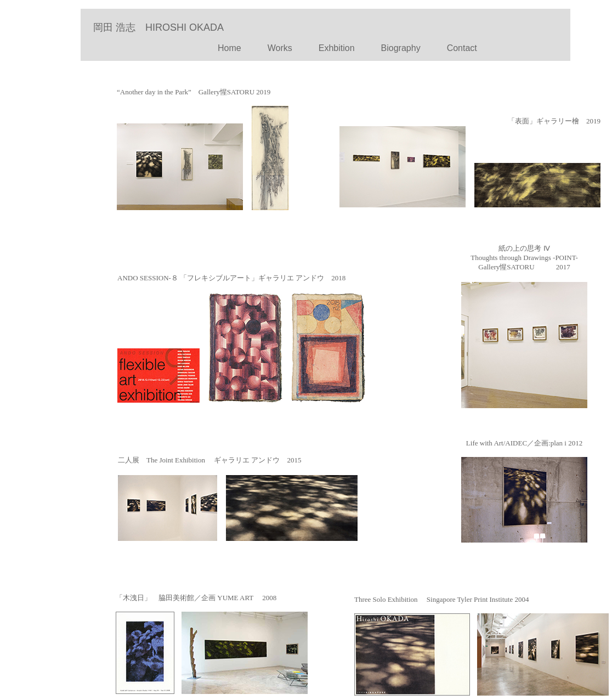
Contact (458, 48)
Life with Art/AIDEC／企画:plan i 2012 (524, 443)
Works (280, 48)
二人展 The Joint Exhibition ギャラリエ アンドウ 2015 (209, 460)
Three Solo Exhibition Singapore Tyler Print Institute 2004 (441, 599)
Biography (401, 48)
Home (208, 48)
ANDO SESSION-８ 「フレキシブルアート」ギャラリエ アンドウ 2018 (231, 278)
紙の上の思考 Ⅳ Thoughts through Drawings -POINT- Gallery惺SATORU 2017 (524, 258)
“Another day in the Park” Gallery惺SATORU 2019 (194, 92)
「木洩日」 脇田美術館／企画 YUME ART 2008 (196, 598)
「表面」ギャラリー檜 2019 (554, 121)
